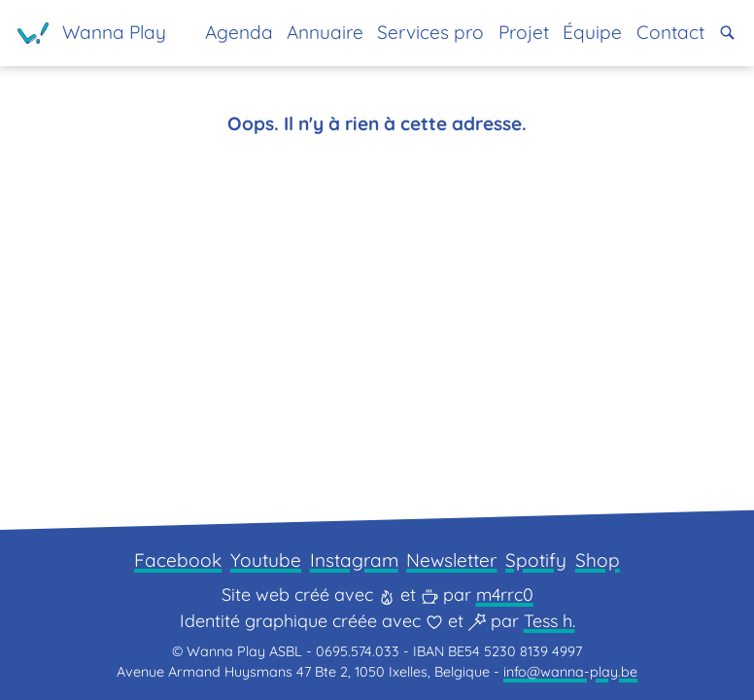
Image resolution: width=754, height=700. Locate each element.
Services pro (430, 32)
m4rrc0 (505, 595)
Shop (598, 560)
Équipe (592, 32)
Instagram (354, 560)
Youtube (266, 560)
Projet (524, 32)
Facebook (178, 560)
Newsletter (451, 560)
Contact (670, 32)
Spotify (536, 560)
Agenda (239, 32)
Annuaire (325, 32)
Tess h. (549, 621)
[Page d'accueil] (92, 33)
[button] (727, 33)
